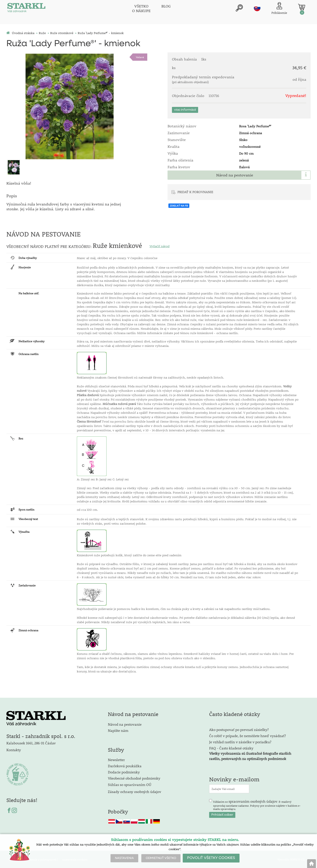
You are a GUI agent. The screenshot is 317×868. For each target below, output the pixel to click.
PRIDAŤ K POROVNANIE (195, 192)
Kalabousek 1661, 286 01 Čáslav (31, 743)
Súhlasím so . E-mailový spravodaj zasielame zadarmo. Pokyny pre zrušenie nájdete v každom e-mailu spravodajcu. (257, 804)
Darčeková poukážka (125, 765)
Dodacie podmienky (124, 772)
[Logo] (26, 9)
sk (257, 8)
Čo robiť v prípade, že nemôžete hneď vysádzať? (247, 735)
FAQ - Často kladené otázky (231, 748)
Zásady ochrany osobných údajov (135, 791)
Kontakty (14, 749)
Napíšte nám (118, 730)
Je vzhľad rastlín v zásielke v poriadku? (240, 741)
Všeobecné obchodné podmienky (134, 778)
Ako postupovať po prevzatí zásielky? (239, 729)
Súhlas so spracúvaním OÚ (130, 784)
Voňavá (140, 57)
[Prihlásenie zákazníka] (279, 9)
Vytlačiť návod (159, 246)
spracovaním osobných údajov (253, 801)
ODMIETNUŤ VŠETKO (161, 858)
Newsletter (116, 759)
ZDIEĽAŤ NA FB (179, 206)
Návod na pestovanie (235, 175)
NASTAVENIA (124, 858)
